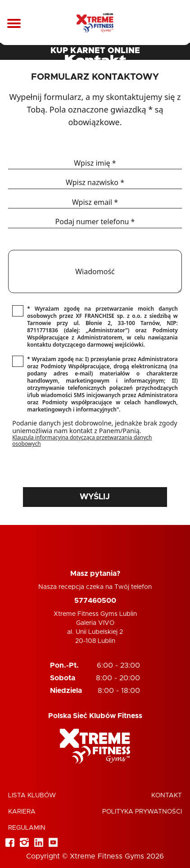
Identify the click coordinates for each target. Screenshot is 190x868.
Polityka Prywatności (142, 812)
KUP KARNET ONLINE (95, 51)
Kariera (22, 812)
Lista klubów (32, 796)
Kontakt (167, 796)
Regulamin (27, 828)
